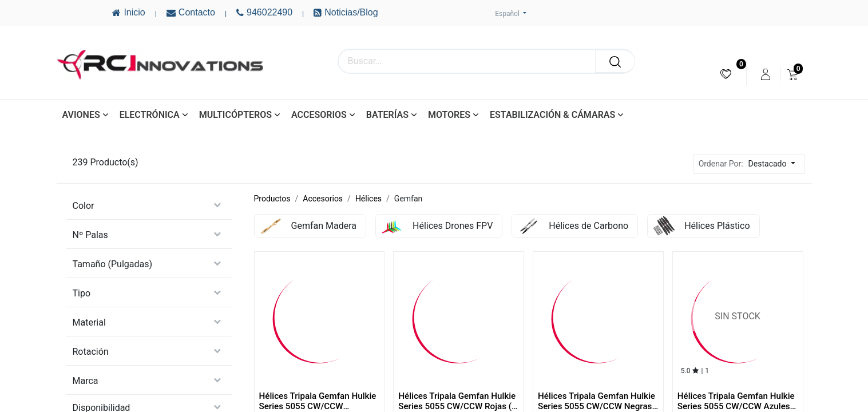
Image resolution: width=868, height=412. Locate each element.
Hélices (368, 199)
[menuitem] (726, 74)
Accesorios (323, 199)
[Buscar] (615, 61)
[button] (775, 164)
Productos (272, 199)
